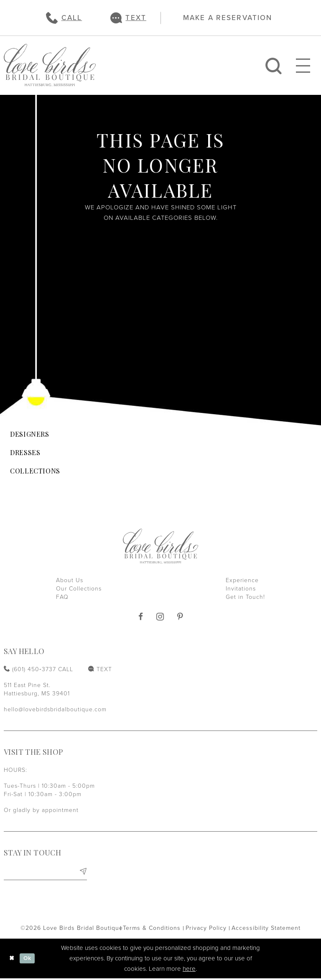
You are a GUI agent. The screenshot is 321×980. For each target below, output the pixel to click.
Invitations (241, 589)
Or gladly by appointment (41, 810)
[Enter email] (45, 872)
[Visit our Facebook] (141, 617)
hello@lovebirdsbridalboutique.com (55, 709)
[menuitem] (64, 18)
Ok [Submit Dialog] (29, 960)
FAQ (62, 597)
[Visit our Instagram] (160, 617)
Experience (242, 580)
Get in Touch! (245, 597)
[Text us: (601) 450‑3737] (128, 18)
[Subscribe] (83, 872)
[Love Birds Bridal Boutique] (50, 65)
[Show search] (274, 65)
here (189, 970)
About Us (70, 580)
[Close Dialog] (12, 960)
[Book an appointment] (223, 18)
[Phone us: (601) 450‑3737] (64, 18)
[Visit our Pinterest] (180, 617)
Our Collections (79, 589)
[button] (303, 65)
